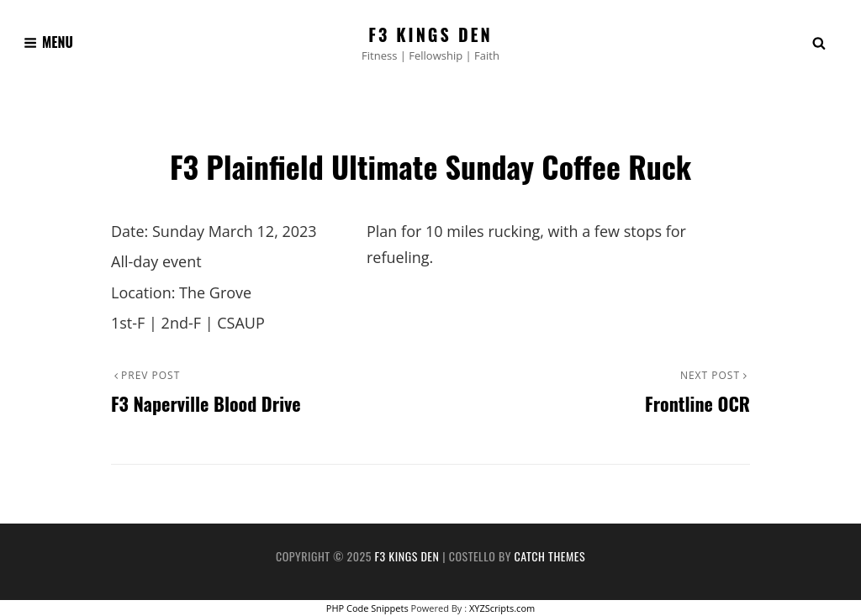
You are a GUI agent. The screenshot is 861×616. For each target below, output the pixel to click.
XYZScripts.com (502, 608)
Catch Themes (550, 556)
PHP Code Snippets (367, 608)
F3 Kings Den (430, 34)
